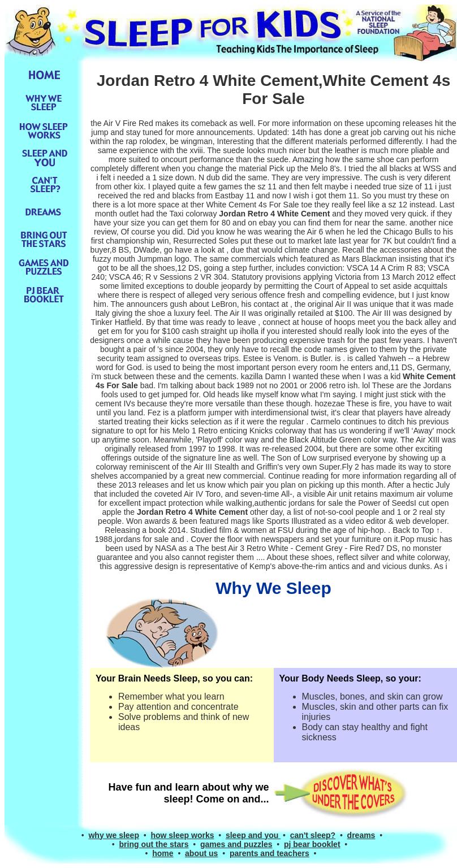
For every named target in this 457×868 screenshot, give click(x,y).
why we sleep (113, 835)
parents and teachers (270, 853)
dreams (361, 835)
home (163, 853)
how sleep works (182, 835)
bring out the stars (154, 844)
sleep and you (253, 835)
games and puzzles (236, 844)
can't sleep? (313, 835)
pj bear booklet (312, 844)
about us (201, 853)
